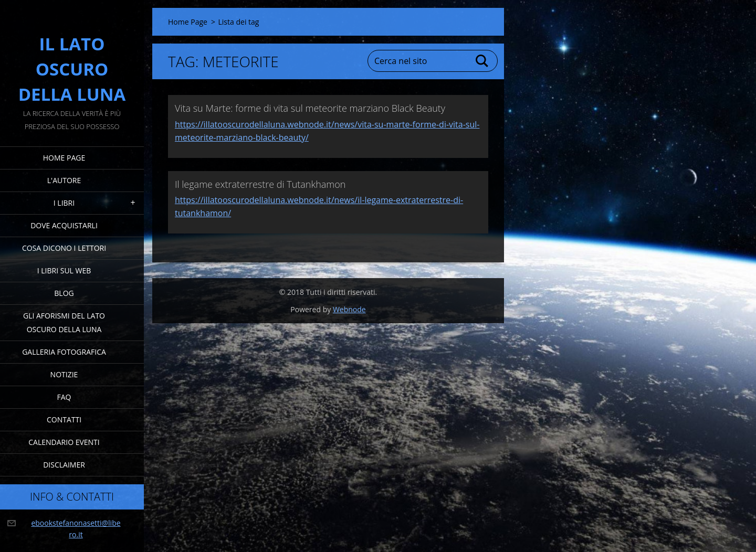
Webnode (349, 309)
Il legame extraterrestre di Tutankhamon (260, 184)
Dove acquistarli (64, 225)
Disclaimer (64, 465)
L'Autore (64, 180)
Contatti (64, 420)
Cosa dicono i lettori (64, 248)
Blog (64, 293)
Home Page (64, 158)
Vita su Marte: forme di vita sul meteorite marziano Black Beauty (310, 108)
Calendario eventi (64, 442)
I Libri (64, 203)
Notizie (64, 374)
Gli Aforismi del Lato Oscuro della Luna (64, 322)
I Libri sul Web (64, 270)
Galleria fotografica (64, 352)
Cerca (482, 61)
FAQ (64, 397)
